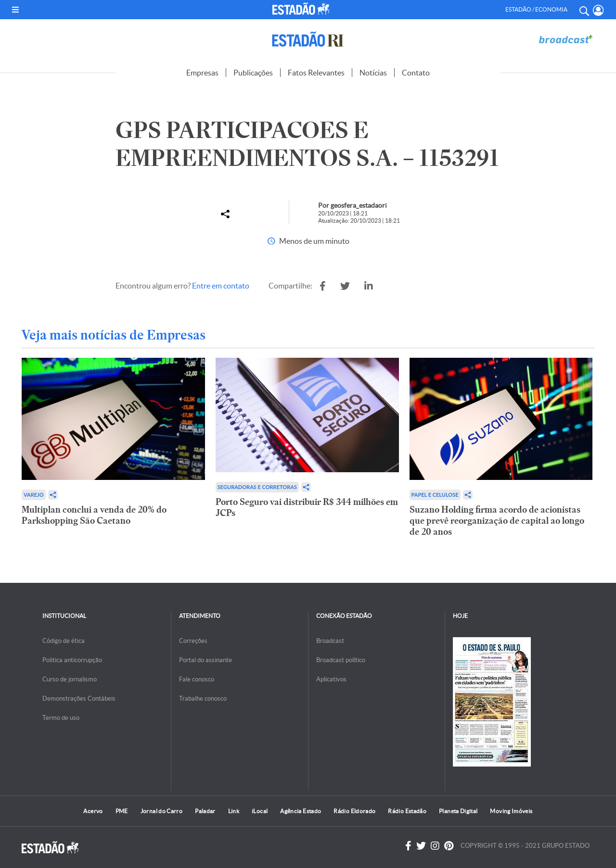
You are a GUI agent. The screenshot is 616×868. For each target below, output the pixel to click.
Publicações (253, 73)
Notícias (373, 73)
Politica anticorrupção (72, 660)
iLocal (260, 811)
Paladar (205, 811)
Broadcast (330, 641)
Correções (193, 641)
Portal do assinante (205, 660)
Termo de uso (61, 718)
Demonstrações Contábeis (79, 698)
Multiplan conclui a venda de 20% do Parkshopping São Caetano (94, 515)
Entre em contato (221, 286)
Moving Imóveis (511, 811)
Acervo (93, 811)
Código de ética (64, 641)
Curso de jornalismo (70, 679)
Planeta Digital (458, 811)
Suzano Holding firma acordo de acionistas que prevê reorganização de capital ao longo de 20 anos (497, 521)
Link (234, 811)
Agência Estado (301, 811)
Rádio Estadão (407, 811)
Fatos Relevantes (316, 73)
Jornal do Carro (161, 811)
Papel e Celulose (435, 495)
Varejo (34, 495)
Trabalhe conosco (203, 698)
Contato (416, 73)
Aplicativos (331, 679)
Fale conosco (197, 679)
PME (122, 811)
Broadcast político (341, 660)
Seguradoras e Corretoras (257, 487)
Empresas (202, 73)
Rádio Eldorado (354, 811)
